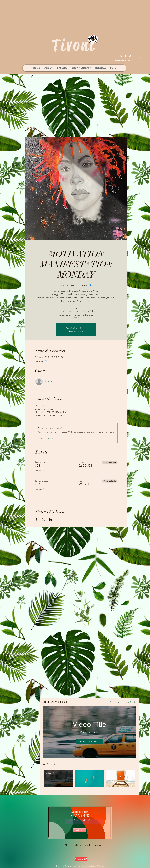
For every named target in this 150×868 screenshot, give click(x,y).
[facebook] (126, 56)
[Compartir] (111, 702)
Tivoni (73, 45)
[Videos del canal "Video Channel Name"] (89, 781)
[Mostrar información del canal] (118, 702)
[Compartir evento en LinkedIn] (50, 519)
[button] (140, 57)
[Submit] (79, 830)
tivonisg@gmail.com (123, 61)
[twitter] (130, 56)
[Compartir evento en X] (43, 519)
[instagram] (121, 56)
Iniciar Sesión (130, 702)
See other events (76, 331)
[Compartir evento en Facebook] (36, 519)
